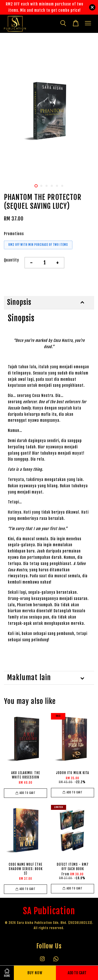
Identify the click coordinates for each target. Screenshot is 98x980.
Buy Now (35, 973)
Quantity (11, 260)
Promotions (14, 234)
